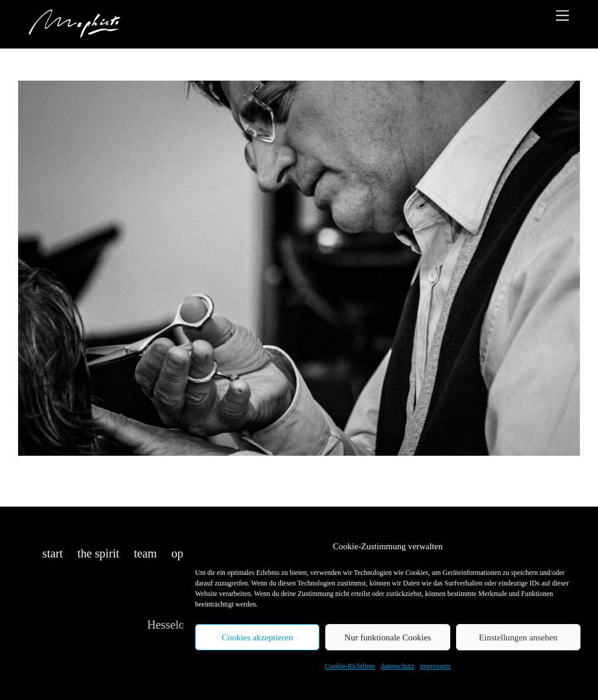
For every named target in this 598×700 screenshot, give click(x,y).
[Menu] (562, 15)
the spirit (99, 553)
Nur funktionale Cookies (388, 637)
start (53, 553)
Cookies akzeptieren (258, 637)
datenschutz (397, 666)
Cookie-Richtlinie (350, 666)
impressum (435, 666)
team (145, 553)
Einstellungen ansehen (518, 637)
